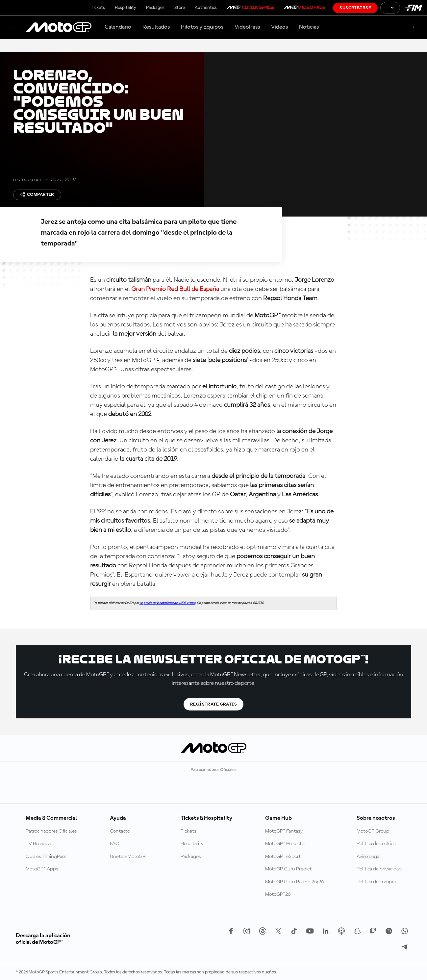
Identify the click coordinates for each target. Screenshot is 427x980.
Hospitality (126, 8)
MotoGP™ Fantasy (284, 831)
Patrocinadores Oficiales (51, 831)
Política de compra (376, 882)
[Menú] (14, 27)
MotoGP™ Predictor (286, 844)
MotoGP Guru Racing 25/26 (294, 882)
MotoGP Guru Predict (288, 869)
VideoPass (247, 27)
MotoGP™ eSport (283, 857)
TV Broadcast (40, 844)
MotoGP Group (373, 831)
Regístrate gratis (214, 704)
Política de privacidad (379, 869)
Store (180, 8)
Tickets (98, 8)
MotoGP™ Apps (42, 869)
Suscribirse (355, 8)
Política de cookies (376, 844)
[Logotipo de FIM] (414, 8)
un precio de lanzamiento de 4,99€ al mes (167, 603)
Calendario (118, 27)
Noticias (309, 27)
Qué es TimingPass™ (47, 857)
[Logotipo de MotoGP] (59, 27)
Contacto (120, 831)
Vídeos (279, 27)
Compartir (37, 194)
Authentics (206, 8)
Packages (155, 8)
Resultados (156, 27)
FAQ (115, 844)
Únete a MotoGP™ (129, 857)
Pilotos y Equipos (202, 27)
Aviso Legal (369, 857)
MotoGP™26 (278, 894)
